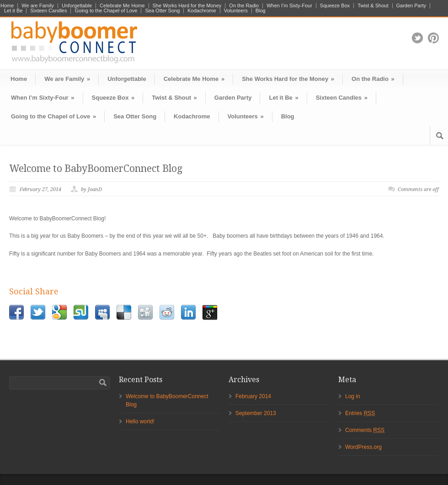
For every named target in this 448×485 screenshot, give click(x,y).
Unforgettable (77, 6)
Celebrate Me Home (122, 6)
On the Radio (244, 6)
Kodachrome (202, 11)
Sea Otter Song (162, 11)
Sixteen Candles (48, 11)
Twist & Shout (373, 6)
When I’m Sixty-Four (289, 6)
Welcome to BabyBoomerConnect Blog (96, 168)
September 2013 (256, 413)
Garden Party (411, 6)
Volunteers (236, 11)
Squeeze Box (335, 6)
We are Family (38, 6)
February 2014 (253, 396)
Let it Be (13, 11)
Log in (353, 396)
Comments (365, 430)
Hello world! (140, 421)
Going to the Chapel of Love (106, 11)
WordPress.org (363, 447)
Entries (360, 413)
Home (7, 6)
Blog (261, 11)
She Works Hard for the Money (187, 6)
